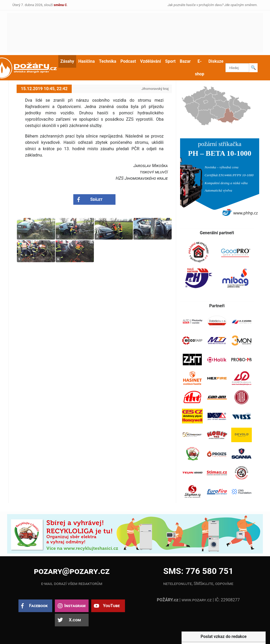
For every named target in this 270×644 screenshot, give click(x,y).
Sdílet (96, 199)
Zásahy (67, 61)
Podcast (128, 61)
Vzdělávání (151, 61)
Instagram (75, 606)
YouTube (111, 606)
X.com (75, 620)
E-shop (199, 68)
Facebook (38, 606)
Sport (170, 61)
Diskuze (216, 61)
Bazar (185, 61)
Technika (107, 61)
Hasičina (86, 61)
